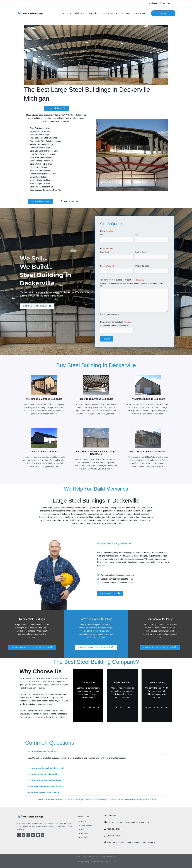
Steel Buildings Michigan (96, 799)
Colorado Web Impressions (103, 861)
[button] (160, 3)
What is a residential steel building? (48, 786)
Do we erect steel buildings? (44, 751)
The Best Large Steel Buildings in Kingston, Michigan (133, 799)
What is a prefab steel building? (46, 792)
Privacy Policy (83, 861)
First (102, 352)
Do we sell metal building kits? (45, 774)
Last (137, 352)
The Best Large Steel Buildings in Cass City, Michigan (60, 799)
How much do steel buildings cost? (48, 768)
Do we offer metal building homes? (47, 780)
